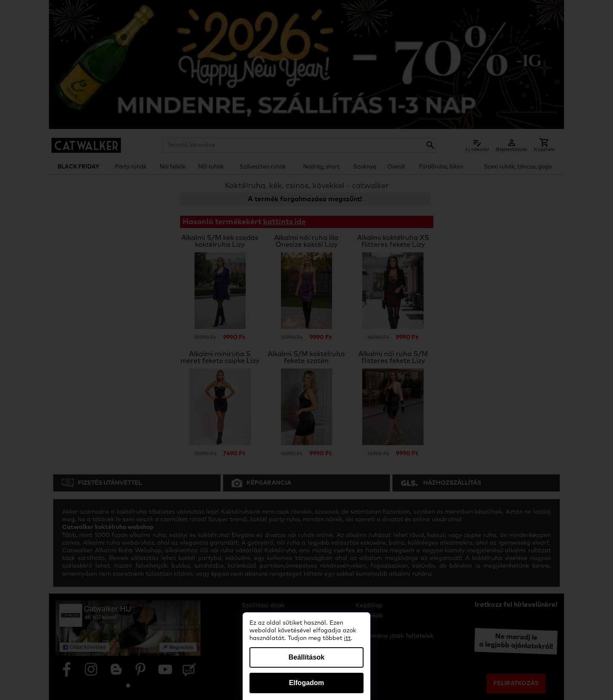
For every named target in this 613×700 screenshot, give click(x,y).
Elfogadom (307, 683)
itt (347, 638)
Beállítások (306, 657)
